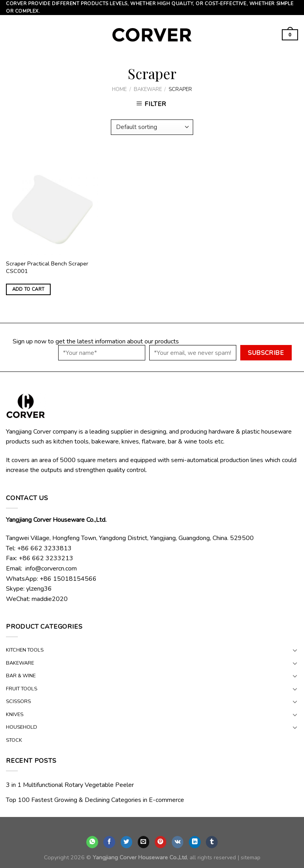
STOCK (14, 740)
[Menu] (11, 35)
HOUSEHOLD (22, 727)
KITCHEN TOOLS (25, 650)
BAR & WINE (21, 676)
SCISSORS (18, 701)
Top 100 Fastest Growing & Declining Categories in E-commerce (95, 800)
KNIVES (15, 714)
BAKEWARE (148, 89)
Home (119, 89)
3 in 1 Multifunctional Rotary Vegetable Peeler (70, 785)
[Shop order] (152, 127)
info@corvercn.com (51, 569)
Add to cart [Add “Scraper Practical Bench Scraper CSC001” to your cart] (28, 289)
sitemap (251, 857)
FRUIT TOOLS (22, 689)
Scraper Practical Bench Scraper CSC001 (47, 267)
